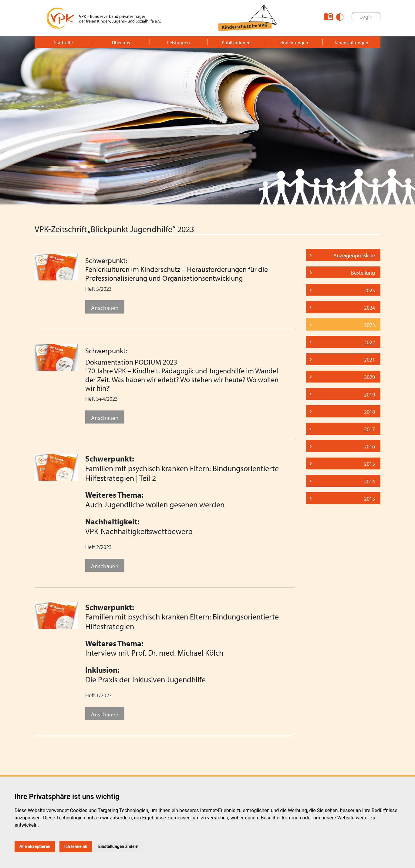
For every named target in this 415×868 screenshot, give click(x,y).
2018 (369, 412)
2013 (369, 499)
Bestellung (363, 273)
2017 (369, 429)
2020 (369, 377)
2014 (369, 481)
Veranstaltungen (352, 43)
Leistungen (179, 43)
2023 (369, 325)
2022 (369, 342)
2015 (369, 464)
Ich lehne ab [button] (76, 846)
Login (366, 17)
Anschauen (105, 308)
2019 (369, 395)
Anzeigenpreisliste (354, 255)
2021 (369, 360)
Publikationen (236, 43)
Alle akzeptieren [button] (35, 846)
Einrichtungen (294, 43)
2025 (369, 290)
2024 (369, 308)
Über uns (121, 43)
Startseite (63, 43)
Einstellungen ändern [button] (118, 846)
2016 (369, 446)
